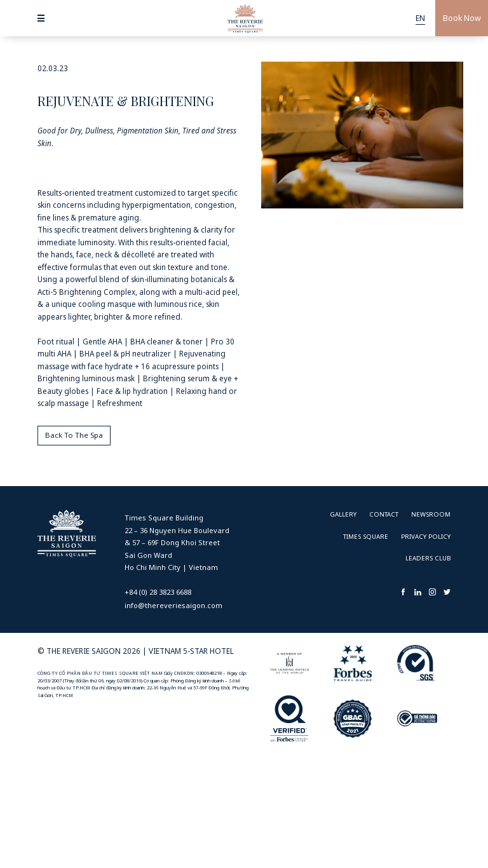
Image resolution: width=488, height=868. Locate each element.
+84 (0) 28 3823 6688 (158, 592)
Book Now (462, 18)
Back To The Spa (74, 435)
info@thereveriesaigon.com (173, 605)
